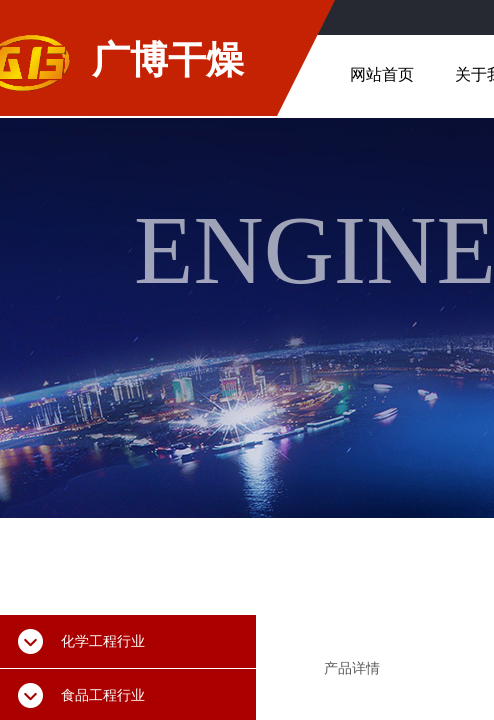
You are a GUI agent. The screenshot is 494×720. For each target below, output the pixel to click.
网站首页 (382, 74)
